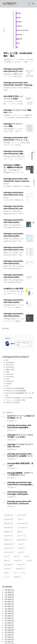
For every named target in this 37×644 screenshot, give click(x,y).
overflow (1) (18, 560)
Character (10, 374)
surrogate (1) (8, 565)
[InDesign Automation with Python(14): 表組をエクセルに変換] (32, 156)
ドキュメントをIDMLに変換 (15, 400)
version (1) (21, 565)
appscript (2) (9, 528)
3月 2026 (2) (9, 590)
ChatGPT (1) (8, 536)
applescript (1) (22, 540)
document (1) (9, 552)
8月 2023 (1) (9, 611)
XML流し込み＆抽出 (13, 402)
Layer (8, 372)
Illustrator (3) (9, 523)
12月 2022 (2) (10, 621)
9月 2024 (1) (9, 599)
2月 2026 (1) (9, 592)
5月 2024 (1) (9, 606)
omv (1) (26, 556)
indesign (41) (8, 515)
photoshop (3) (23, 523)
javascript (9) (9, 519)
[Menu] (29, 4)
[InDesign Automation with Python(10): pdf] (33, 211)
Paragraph (10, 377)
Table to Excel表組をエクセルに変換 (19, 398)
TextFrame (10, 367)
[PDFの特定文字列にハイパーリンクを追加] (30, 101)
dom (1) (21, 552)
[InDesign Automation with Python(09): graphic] (30, 224)
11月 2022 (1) (9, 623)
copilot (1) (21, 548)
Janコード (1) (21, 536)
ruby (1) (30, 560)
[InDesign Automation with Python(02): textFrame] (30, 266)
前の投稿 (6, 329)
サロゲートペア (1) (19, 573)
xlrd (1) (6, 573)
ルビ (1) (7, 577)
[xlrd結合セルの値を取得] (30, 292)
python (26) (22, 515)
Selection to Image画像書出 (16, 391)
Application (10, 362)
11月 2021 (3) (9, 642)
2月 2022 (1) (9, 635)
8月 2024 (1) (9, 602)
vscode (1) (8, 569)
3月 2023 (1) (9, 616)
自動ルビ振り (10, 370)
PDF (7, 386)
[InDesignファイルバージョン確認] (30, 128)
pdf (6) (20, 519)
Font (7, 379)
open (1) (7, 560)
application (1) (9, 544)
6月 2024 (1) (9, 604)
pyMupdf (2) (8, 532)
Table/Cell (10, 381)
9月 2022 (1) (9, 628)
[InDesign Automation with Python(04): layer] (30, 318)
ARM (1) (20, 532)
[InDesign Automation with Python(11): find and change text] (30, 197)
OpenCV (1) (8, 540)
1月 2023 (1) (9, 618)
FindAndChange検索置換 (15, 388)
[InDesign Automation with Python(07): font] (30, 252)
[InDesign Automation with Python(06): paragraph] (30, 279)
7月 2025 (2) (9, 595)
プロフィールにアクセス (23, 344)
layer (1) (16, 556)
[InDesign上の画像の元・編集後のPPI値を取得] (30, 170)
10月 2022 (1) (9, 625)
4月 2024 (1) (9, 609)
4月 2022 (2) (9, 632)
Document (10, 365)
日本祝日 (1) (17, 577)
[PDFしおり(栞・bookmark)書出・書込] (18, 30)
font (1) (7, 556)
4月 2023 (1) (9, 614)
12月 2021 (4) (9, 639)
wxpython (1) (20, 569)
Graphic (9, 384)
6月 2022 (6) (9, 630)
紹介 (7, 360)
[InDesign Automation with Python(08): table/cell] (30, 238)
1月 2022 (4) (9, 637)
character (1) (9, 548)
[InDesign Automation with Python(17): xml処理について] (30, 73)
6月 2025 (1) (9, 597)
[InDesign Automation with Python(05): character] (30, 304)
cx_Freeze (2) (22, 528)
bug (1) (21, 544)
